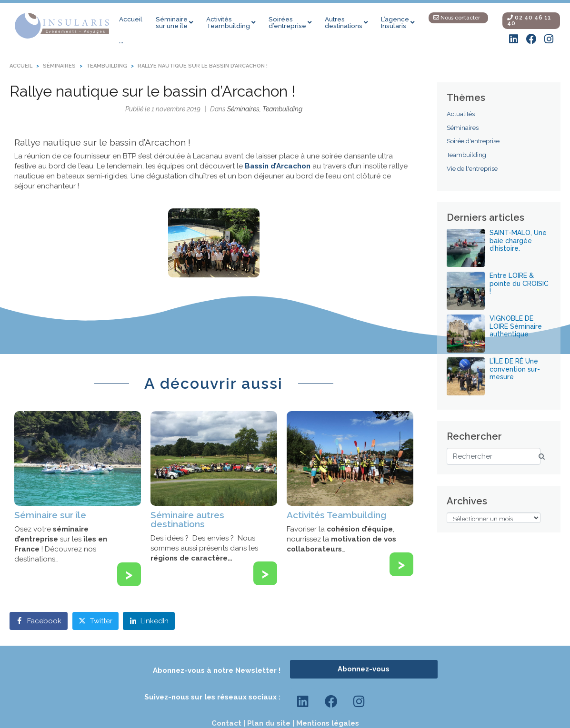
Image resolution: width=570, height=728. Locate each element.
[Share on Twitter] (95, 621)
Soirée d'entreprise (473, 141)
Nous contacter (457, 18)
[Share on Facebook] (39, 621)
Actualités (461, 114)
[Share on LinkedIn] (149, 621)
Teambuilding (282, 109)
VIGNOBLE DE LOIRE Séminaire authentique (516, 326)
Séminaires (243, 109)
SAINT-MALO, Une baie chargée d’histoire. (518, 241)
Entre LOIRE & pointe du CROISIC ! (519, 284)
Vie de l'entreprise (472, 169)
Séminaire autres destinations (187, 519)
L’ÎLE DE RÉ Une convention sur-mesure (515, 369)
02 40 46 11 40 (529, 20)
